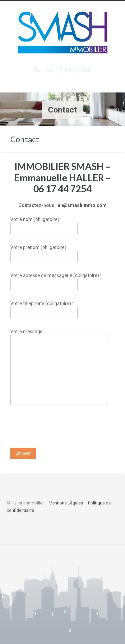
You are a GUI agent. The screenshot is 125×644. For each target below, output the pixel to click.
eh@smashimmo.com (82, 205)
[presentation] (61, 428)
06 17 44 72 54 (68, 70)
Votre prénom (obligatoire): (44, 253)
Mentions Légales (66, 503)
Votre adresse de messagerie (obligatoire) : (56, 281)
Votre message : (60, 351)
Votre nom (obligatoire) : (44, 225)
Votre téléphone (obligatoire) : (44, 309)
